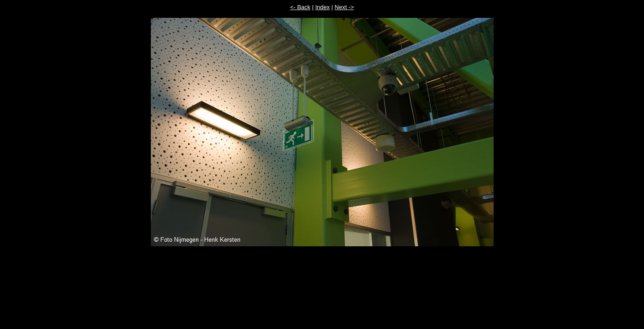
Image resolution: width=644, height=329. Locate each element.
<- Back (300, 7)
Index (323, 7)
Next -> (344, 7)
